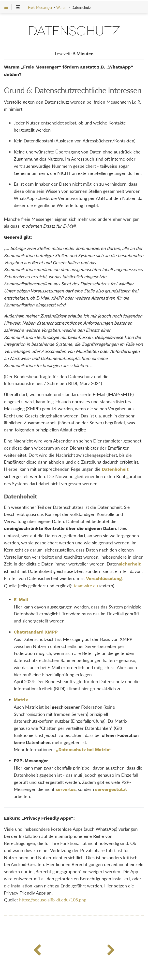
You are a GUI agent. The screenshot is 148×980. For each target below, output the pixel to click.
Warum (62, 8)
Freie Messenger (40, 8)
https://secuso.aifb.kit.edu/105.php (53, 900)
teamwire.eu (86, 586)
